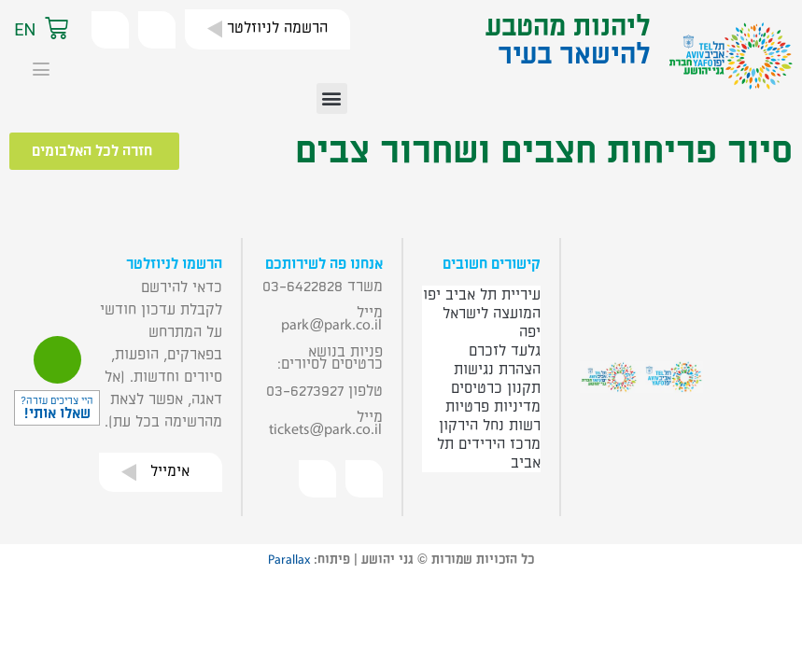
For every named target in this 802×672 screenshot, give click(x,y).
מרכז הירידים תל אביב (489, 454)
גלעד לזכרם (505, 351)
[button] (75, 30)
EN (25, 29)
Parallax (289, 560)
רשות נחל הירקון (490, 426)
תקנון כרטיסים (496, 388)
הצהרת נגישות (497, 370)
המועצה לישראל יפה (492, 323)
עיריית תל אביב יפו (482, 295)
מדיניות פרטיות (493, 407)
